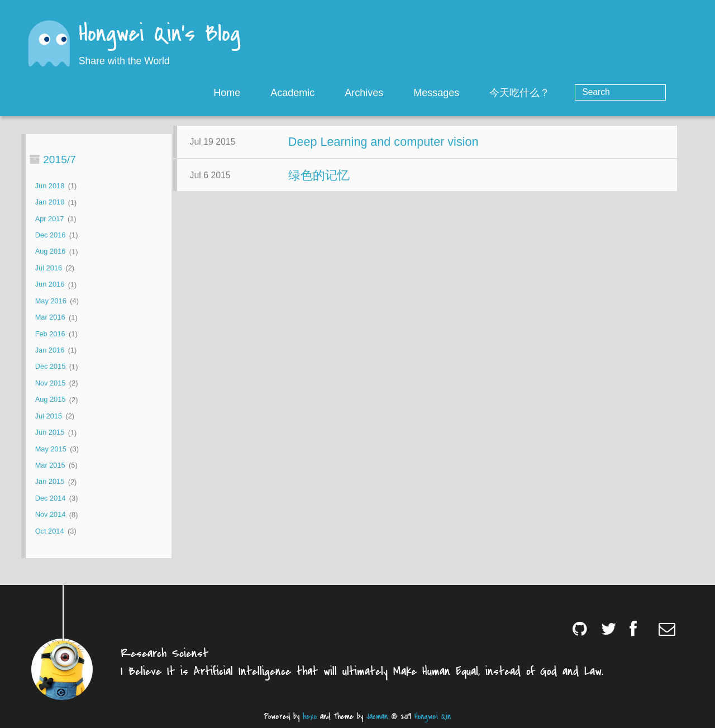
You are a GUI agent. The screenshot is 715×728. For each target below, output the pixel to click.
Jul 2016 (49, 268)
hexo (310, 717)
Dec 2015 (51, 367)
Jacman (377, 717)
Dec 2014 (51, 498)
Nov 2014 (51, 515)
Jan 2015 (50, 482)
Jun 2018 (50, 186)
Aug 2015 (51, 400)
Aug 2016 (51, 252)
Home (272, 93)
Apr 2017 (50, 219)
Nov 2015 (51, 383)
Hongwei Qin (433, 717)
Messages (482, 93)
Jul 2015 (49, 416)
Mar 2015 (50, 465)
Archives (409, 93)
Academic (338, 93)
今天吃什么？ (565, 93)
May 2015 (51, 449)
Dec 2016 (51, 235)
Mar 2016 (50, 318)
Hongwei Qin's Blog (159, 35)
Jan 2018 (50, 203)
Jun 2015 (50, 433)
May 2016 (51, 301)
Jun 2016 (50, 285)
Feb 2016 (50, 334)
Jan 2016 (50, 350)
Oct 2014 (50, 531)
